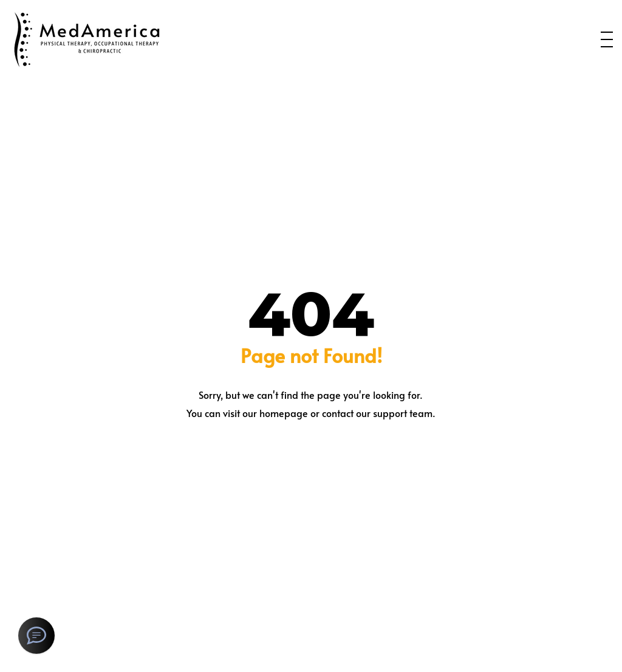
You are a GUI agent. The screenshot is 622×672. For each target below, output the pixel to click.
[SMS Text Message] (36, 636)
